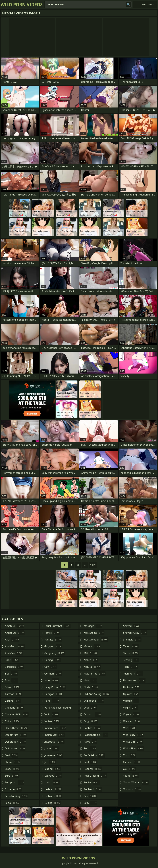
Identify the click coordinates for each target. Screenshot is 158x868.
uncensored (134, 680)
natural (92, 667)
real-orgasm (95, 776)
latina (52, 782)
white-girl (133, 742)
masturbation (96, 640)
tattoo (131, 653)
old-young (94, 701)
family (52, 633)
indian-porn (55, 728)
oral (90, 708)
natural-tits (95, 674)
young (131, 776)
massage (93, 626)
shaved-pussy (135, 633)
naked (91, 660)
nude (91, 687)
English (147, 4)
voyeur (131, 714)
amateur (15, 626)
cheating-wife (17, 714)
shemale (132, 640)
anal (12, 640)
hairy (52, 680)
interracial (55, 742)
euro (12, 776)
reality (92, 782)
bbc (11, 674)
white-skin (134, 748)
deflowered (15, 748)
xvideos (132, 762)
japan (52, 748)
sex (90, 796)
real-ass (93, 769)
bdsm (12, 687)
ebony (13, 762)
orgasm (93, 714)
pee (90, 748)
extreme (13, 789)
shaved (132, 626)
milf (91, 653)
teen (131, 667)
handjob (54, 694)
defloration (16, 742)
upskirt (131, 694)
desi (12, 755)
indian (52, 721)
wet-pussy (133, 735)
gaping (53, 660)
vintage (131, 701)
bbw (12, 680)
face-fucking (17, 796)
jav (50, 762)
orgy (91, 721)
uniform (132, 687)
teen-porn (133, 674)
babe (12, 660)
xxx (129, 769)
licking (53, 803)
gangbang (55, 653)
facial (12, 803)
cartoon (13, 694)
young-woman (136, 782)
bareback (14, 667)
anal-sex (14, 653)
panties (92, 728)
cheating (14, 708)
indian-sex (55, 735)
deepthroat (16, 735)
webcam (132, 721)
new (90, 680)
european (15, 782)
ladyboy (53, 776)
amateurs (15, 633)
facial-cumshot (57, 626)
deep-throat (16, 728)
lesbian (53, 789)
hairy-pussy (55, 687)
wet (130, 728)
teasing (131, 660)
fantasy (53, 640)
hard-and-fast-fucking (58, 708)
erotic (12, 769)
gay (51, 667)
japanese (54, 755)
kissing (53, 769)
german (53, 674)
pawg (91, 742)
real (90, 762)
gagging (53, 646)
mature (92, 646)
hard (52, 701)
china (12, 721)
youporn (132, 789)
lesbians (53, 796)
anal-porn (15, 646)
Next (93, 565)
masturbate (94, 633)
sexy (91, 803)
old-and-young (97, 694)
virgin (131, 708)
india (52, 714)
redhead (93, 789)
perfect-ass (94, 755)
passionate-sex (96, 735)
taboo (131, 646)
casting (13, 701)
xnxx (130, 755)
